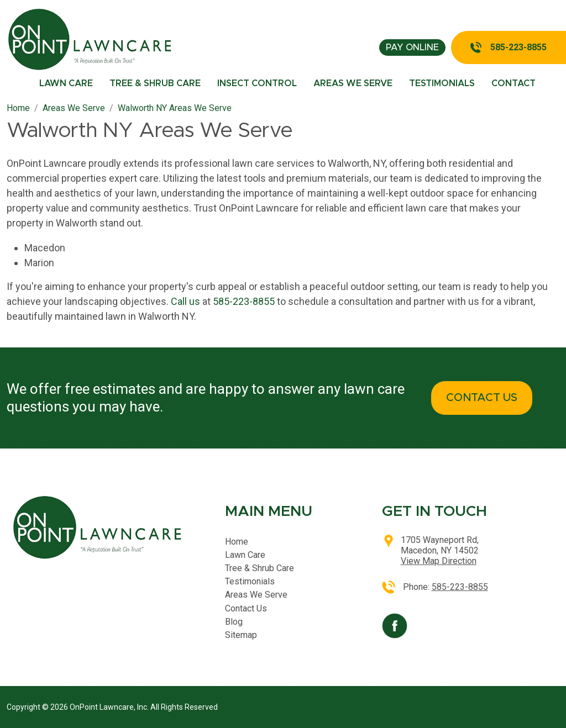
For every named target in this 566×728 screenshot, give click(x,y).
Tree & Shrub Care (155, 83)
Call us (185, 301)
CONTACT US (482, 398)
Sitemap (241, 635)
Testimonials (442, 83)
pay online (412, 48)
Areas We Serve (353, 83)
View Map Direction (439, 561)
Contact (513, 83)
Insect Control (257, 83)
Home (237, 542)
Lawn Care (66, 83)
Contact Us (246, 608)
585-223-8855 (518, 47)
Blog (234, 622)
